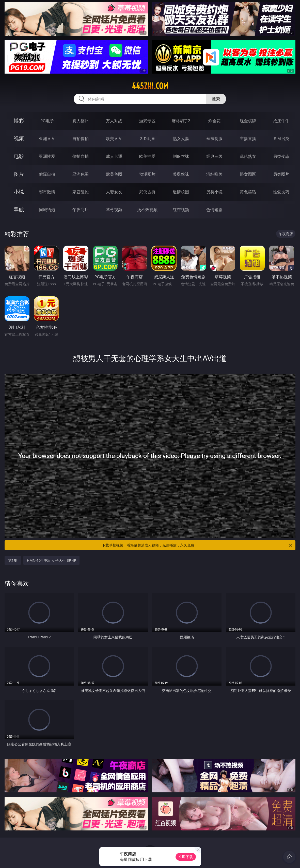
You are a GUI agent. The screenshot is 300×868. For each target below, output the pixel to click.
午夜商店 (81, 210)
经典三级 (214, 156)
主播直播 (248, 139)
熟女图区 (248, 174)
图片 (19, 174)
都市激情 (47, 192)
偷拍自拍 (81, 156)
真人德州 (81, 121)
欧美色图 (114, 174)
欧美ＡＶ (114, 139)
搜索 (216, 99)
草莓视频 (114, 210)
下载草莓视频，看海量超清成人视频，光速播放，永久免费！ (197, 545)
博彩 (19, 121)
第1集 (13, 560)
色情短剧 (214, 210)
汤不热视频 (147, 210)
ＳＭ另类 (281, 139)
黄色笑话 (248, 192)
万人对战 (114, 121)
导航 (19, 209)
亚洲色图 (81, 174)
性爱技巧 (281, 192)
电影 (19, 156)
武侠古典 (147, 192)
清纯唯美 (214, 174)
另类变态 (281, 156)
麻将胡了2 (181, 121)
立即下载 (186, 857)
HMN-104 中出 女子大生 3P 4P (52, 560)
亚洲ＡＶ (47, 139)
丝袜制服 (214, 139)
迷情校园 (181, 192)
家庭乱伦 (81, 192)
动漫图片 (147, 174)
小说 (19, 192)
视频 (19, 138)
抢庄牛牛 (281, 121)
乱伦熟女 (248, 156)
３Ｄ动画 (147, 139)
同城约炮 (47, 210)
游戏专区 (147, 121)
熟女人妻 (181, 139)
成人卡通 (114, 156)
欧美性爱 (147, 156)
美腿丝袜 (181, 174)
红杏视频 (181, 210)
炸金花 (214, 121)
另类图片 (281, 174)
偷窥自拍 (47, 174)
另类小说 (214, 192)
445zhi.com (150, 86)
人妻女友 (114, 192)
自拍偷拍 (81, 139)
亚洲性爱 (47, 156)
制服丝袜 (181, 156)
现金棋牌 (248, 121)
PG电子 (47, 121)
